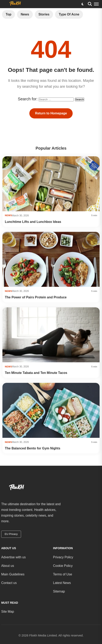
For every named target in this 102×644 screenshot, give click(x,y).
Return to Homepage (51, 113)
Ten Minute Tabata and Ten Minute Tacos (36, 373)
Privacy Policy (63, 557)
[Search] (90, 4)
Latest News (62, 583)
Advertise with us (13, 557)
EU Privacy (11, 534)
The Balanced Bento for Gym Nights (33, 448)
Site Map (8, 612)
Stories (44, 14)
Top (8, 14)
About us (8, 566)
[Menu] (96, 4)
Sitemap (59, 591)
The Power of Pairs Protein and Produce (36, 297)
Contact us (9, 583)
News (25, 14)
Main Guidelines (13, 574)
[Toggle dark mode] (83, 4)
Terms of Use (63, 574)
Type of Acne (69, 14)
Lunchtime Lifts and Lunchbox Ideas (33, 222)
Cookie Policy (63, 566)
